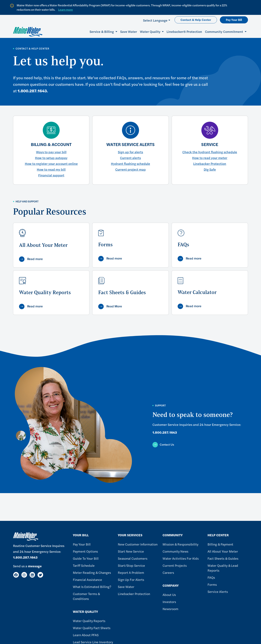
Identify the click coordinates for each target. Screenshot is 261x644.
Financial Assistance (87, 580)
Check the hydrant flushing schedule (210, 152)
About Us (169, 595)
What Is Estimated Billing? (92, 587)
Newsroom (170, 609)
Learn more (66, 10)
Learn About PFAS (86, 635)
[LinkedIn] (32, 575)
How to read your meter (210, 158)
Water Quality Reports (89, 621)
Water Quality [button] (151, 31)
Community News (175, 551)
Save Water (129, 31)
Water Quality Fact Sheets (92, 628)
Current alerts (130, 158)
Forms (212, 584)
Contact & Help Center (196, 20)
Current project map (130, 169)
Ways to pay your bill (51, 152)
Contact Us (167, 445)
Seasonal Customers (133, 558)
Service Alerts (218, 591)
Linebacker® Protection (184, 31)
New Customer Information (138, 544)
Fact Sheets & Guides (223, 558)
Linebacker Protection (210, 163)
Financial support (51, 175)
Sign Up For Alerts (131, 580)
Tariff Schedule (84, 565)
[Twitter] (40, 575)
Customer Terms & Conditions (86, 596)
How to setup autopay (51, 158)
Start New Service (131, 551)
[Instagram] (24, 575)
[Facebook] (16, 575)
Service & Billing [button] (102, 31)
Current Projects (175, 565)
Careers (168, 572)
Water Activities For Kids (181, 558)
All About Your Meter (223, 551)
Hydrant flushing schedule (130, 163)
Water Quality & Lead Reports (223, 568)
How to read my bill (51, 169)
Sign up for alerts (130, 152)
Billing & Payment (220, 544)
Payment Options (85, 551)
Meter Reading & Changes (92, 572)
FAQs (211, 577)
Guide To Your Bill (86, 558)
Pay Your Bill (234, 20)
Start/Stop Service (131, 565)
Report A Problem (131, 572)
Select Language (155, 20)
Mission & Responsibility (180, 544)
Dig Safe (210, 169)
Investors (169, 602)
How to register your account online (51, 163)
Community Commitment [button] (224, 31)
